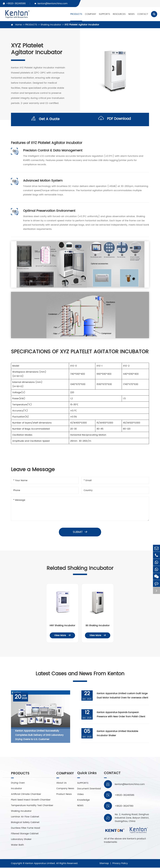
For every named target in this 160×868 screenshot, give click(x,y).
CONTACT (143, 14)
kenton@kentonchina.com (53, 4)
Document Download (89, 789)
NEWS (131, 14)
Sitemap (104, 864)
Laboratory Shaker (21, 840)
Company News (65, 789)
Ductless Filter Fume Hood (25, 828)
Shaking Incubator (51, 25)
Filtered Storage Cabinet (25, 834)
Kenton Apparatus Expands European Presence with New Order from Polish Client (121, 715)
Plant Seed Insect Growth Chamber (31, 800)
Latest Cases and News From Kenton (80, 674)
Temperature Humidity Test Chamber (32, 806)
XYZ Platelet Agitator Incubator (82, 25)
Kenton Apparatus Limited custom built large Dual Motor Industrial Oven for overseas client (123, 696)
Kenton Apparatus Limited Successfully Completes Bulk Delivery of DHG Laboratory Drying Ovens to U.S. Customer (39, 735)
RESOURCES (119, 14)
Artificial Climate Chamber (26, 795)
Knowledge (83, 800)
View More (62, 635)
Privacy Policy (120, 864)
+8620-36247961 (124, 806)
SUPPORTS (104, 14)
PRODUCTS (76, 14)
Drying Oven (18, 783)
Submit (80, 532)
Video (80, 795)
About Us (61, 783)
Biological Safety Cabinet (25, 823)
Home (19, 25)
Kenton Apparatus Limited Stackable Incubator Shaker (118, 734)
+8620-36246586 (16, 4)
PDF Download (115, 119)
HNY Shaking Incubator (62, 626)
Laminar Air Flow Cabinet (25, 817)
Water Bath (17, 845)
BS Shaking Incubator (98, 626)
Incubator (16, 789)
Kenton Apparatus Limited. (40, 864)
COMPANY (90, 14)
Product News (64, 795)
